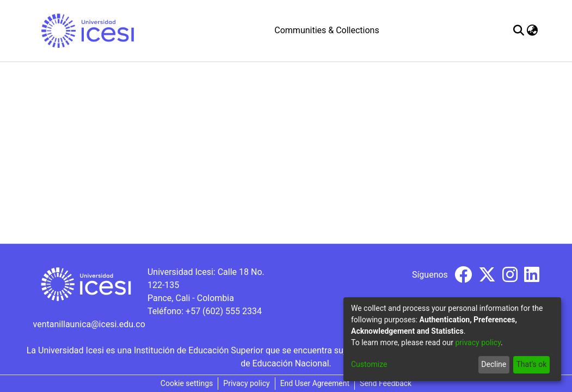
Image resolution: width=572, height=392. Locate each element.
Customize (369, 364)
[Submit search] (519, 30)
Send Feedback (386, 383)
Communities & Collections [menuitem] (327, 30)
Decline (494, 364)
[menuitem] (533, 30)
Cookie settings (187, 383)
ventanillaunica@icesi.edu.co (89, 324)
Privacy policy (246, 383)
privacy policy (478, 342)
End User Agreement (315, 383)
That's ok (531, 364)
